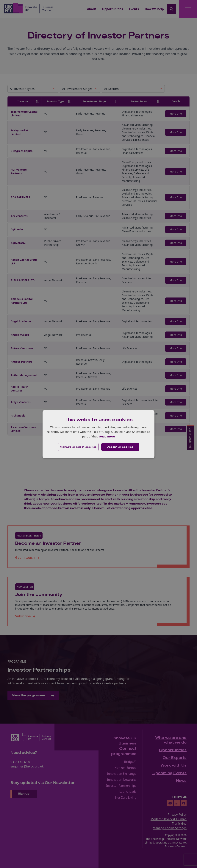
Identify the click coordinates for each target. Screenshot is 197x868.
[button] (78, 447)
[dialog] (98, 434)
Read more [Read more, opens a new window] (107, 436)
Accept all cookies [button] (120, 447)
